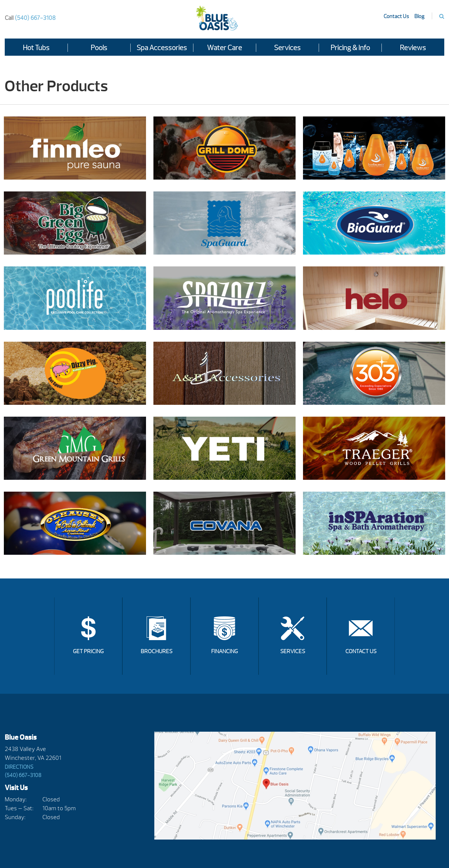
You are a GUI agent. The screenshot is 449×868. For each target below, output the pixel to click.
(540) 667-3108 (30, 18)
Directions (19, 767)
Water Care (224, 48)
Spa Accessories (162, 48)
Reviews (413, 48)
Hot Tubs (36, 48)
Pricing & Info (350, 48)
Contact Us (396, 16)
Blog (419, 16)
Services (287, 48)
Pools (99, 48)
